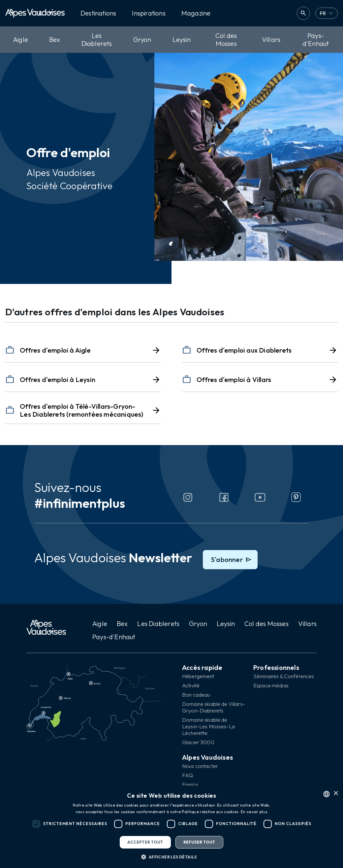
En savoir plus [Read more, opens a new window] (254, 812)
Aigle (21, 39)
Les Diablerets (97, 39)
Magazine (196, 13)
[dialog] (171, 827)
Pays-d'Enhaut (316, 39)
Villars (271, 39)
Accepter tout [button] (145, 842)
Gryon (142, 39)
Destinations (98, 13)
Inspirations (149, 13)
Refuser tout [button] (199, 842)
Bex (55, 39)
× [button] (336, 794)
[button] (171, 857)
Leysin (182, 39)
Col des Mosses (226, 39)
